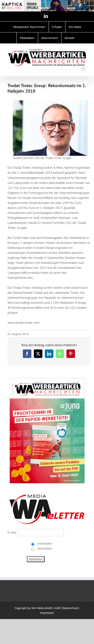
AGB (57, 608)
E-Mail (12, 533)
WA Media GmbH (42, 608)
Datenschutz (70, 608)
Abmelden (44, 549)
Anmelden (44, 544)
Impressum (47, 613)
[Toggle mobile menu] (84, 69)
